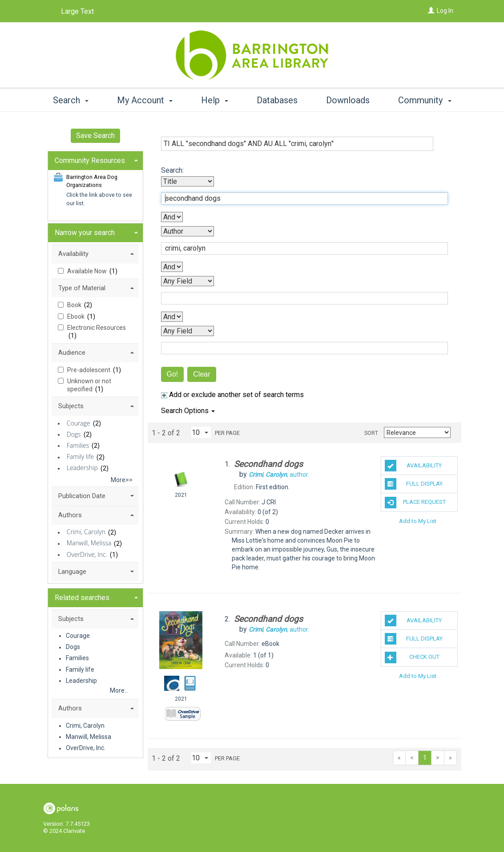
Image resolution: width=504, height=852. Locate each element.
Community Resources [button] (90, 160)
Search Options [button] (188, 411)
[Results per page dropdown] (201, 432)
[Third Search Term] (300, 298)
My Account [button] (145, 100)
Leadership (82, 468)
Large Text (77, 11)
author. (279, 475)
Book (75, 305)
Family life (80, 457)
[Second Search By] (187, 231)
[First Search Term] (300, 199)
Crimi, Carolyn (86, 532)
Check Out (412, 657)
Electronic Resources (97, 328)
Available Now (88, 271)
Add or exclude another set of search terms (232, 395)
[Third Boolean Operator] (172, 317)
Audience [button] (72, 353)
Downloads (348, 100)
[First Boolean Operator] (172, 217)
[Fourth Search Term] (300, 348)
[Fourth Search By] (187, 331)
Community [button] (425, 100)
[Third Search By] (187, 281)
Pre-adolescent (89, 370)
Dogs (74, 434)
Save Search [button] (95, 136)
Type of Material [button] (82, 288)
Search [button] (71, 100)
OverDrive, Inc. (87, 554)
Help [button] (215, 100)
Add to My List (418, 521)
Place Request (415, 503)
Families (78, 445)
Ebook (77, 316)
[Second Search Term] (300, 248)
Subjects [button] (71, 406)
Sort (371, 433)
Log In (445, 11)
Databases (277, 100)
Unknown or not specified (89, 385)
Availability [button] (73, 254)
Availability (413, 466)
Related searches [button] (82, 598)
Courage (79, 423)
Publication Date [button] (82, 496)
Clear (202, 374)
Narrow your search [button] (85, 233)
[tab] (95, 160)
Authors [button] (70, 515)
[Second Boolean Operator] (172, 267)
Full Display (414, 484)
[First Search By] (187, 181)
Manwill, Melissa (89, 543)
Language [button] (72, 572)
